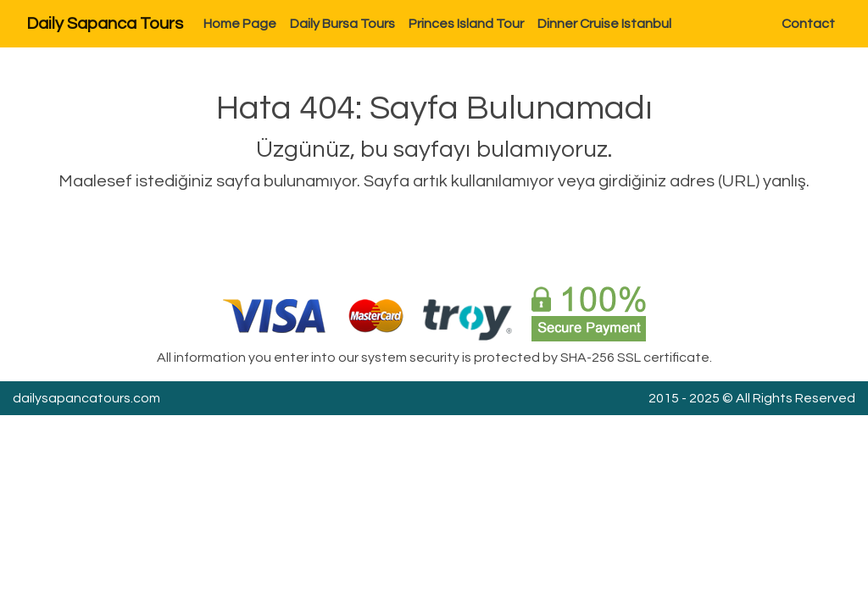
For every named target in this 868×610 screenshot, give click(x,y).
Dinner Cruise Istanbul (604, 24)
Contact (808, 24)
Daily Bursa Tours (342, 24)
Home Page (240, 24)
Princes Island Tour (466, 24)
